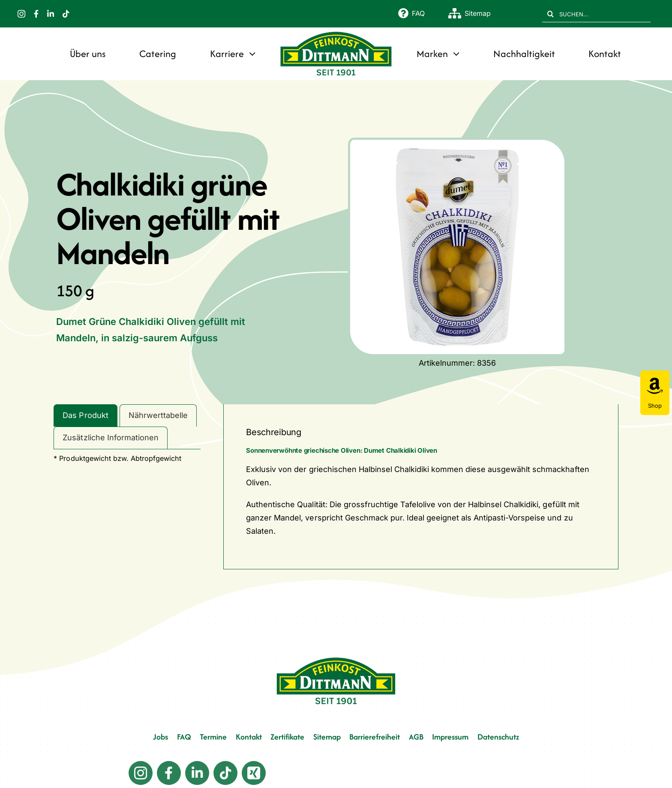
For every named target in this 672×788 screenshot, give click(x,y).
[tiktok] (66, 14)
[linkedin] (51, 14)
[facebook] (36, 14)
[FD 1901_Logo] (336, 32)
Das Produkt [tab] (85, 415)
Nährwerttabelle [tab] (158, 415)
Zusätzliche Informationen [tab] (110, 438)
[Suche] (551, 14)
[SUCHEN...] (596, 14)
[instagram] (21, 14)
